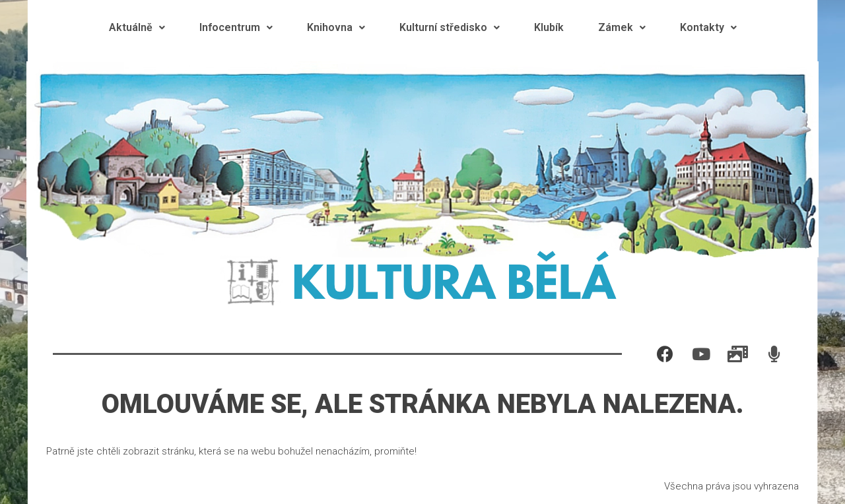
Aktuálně (137, 27)
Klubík (549, 27)
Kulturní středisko (450, 27)
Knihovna (336, 27)
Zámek (622, 27)
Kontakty (708, 27)
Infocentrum (236, 27)
